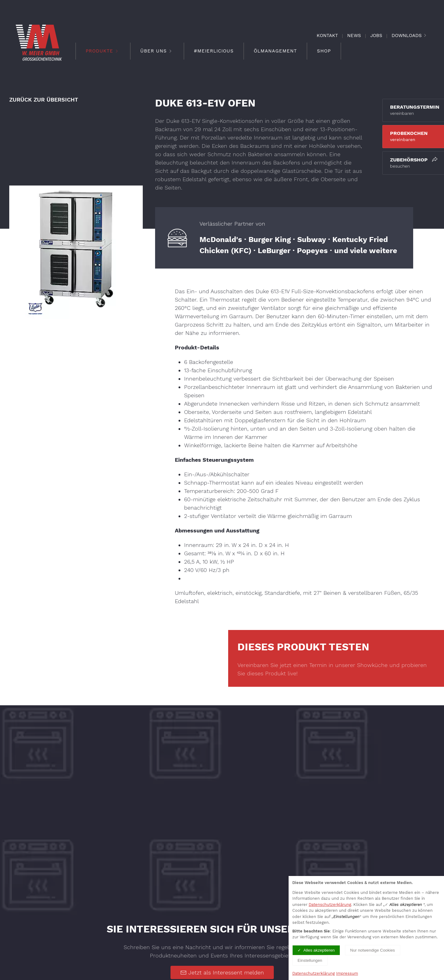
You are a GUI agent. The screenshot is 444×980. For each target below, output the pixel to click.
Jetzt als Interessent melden (222, 969)
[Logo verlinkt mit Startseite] (39, 43)
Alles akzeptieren (319, 950)
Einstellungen (310, 960)
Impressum (347, 973)
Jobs (376, 35)
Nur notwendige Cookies (373, 950)
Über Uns (157, 51)
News (354, 35)
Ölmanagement (275, 51)
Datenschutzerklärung (330, 905)
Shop (324, 51)
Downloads (407, 35)
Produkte (103, 51)
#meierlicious (214, 51)
